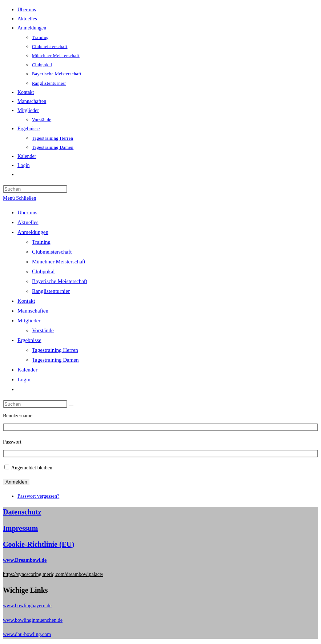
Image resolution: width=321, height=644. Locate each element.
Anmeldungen (33, 232)
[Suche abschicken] (71, 406)
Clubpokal (43, 271)
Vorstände (43, 330)
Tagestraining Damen (55, 360)
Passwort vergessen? (38, 496)
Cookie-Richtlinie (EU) (39, 544)
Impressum (20, 528)
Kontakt (26, 301)
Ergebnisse (29, 340)
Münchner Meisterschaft (59, 262)
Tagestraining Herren (55, 350)
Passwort (12, 442)
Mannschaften (33, 311)
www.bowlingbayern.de (27, 606)
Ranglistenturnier (51, 291)
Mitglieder (29, 321)
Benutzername (18, 416)
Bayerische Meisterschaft (60, 281)
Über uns (27, 212)
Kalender (27, 370)
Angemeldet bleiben (32, 468)
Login (24, 379)
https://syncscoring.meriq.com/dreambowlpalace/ (53, 574)
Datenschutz (22, 512)
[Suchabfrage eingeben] (35, 189)
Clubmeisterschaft (52, 252)
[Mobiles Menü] (19, 198)
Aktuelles (28, 222)
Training (41, 242)
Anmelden (16, 482)
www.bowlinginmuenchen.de (33, 620)
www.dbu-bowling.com (27, 634)
